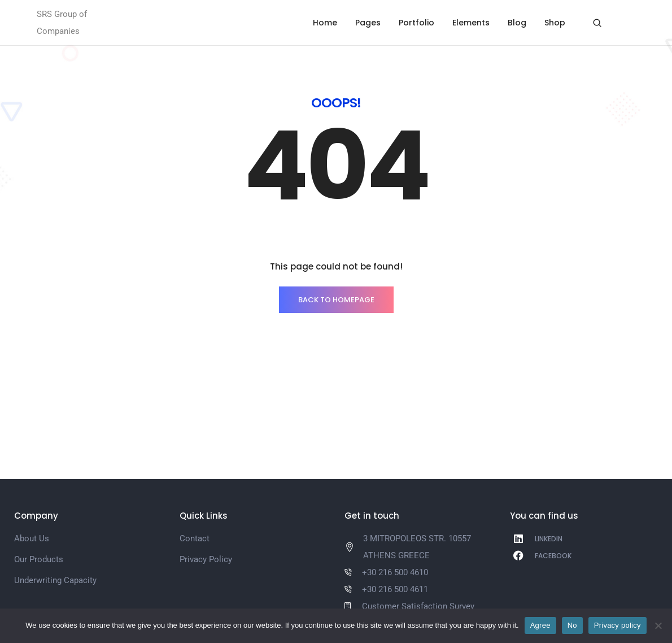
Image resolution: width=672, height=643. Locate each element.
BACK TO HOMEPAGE (336, 300)
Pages (368, 23)
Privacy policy (618, 625)
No (572, 625)
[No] (658, 625)
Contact (195, 538)
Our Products (39, 559)
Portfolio (416, 23)
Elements (471, 23)
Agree (540, 625)
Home (325, 23)
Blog (517, 23)
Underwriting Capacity (55, 580)
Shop (555, 23)
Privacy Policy (206, 559)
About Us (32, 538)
